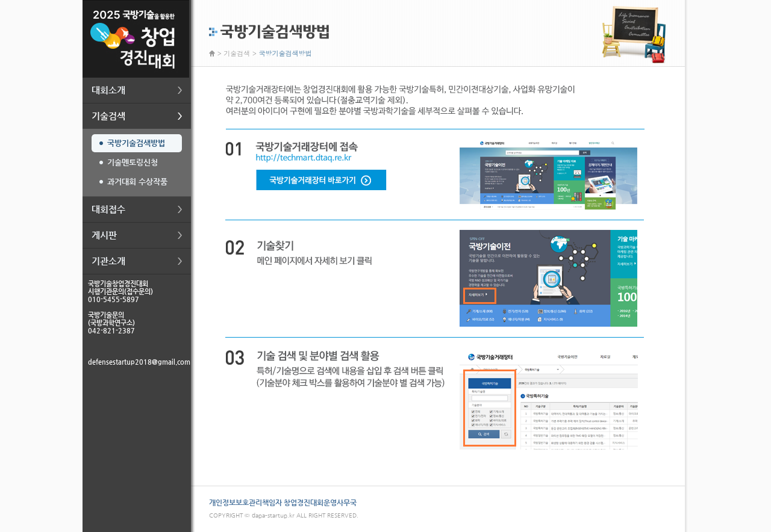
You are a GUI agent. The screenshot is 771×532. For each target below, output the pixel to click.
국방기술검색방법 (136, 143)
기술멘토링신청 (133, 162)
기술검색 (237, 53)
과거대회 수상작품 (137, 181)
